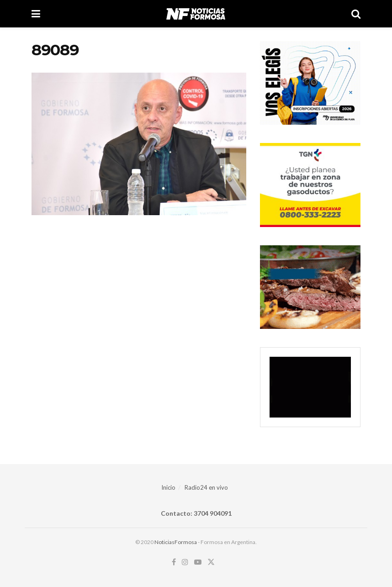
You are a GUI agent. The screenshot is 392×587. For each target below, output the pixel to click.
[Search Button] (356, 14)
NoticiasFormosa (176, 542)
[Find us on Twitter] (211, 562)
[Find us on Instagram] (185, 562)
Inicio (168, 487)
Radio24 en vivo (206, 487)
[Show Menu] (36, 14)
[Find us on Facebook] (174, 562)
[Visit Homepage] (196, 14)
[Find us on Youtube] (198, 562)
